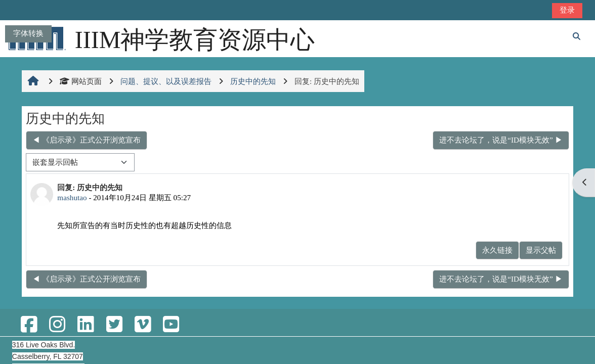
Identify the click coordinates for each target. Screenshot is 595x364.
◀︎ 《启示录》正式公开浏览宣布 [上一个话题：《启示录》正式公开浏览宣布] (87, 140)
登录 (567, 10)
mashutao (72, 197)
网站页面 (81, 81)
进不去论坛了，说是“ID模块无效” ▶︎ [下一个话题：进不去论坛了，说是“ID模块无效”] (501, 140)
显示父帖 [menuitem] (541, 250)
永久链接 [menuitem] (497, 250)
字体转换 (28, 33)
